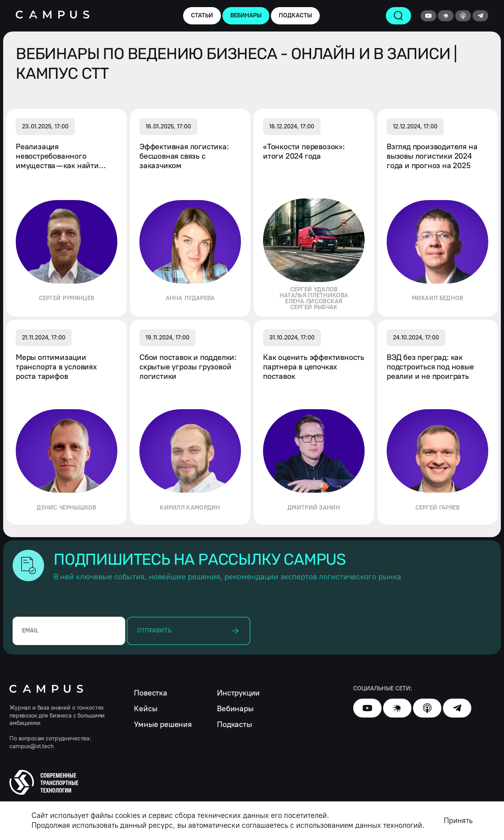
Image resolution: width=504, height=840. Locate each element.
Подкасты (234, 724)
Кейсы (145, 708)
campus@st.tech (32, 746)
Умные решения (163, 724)
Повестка (150, 693)
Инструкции (238, 693)
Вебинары (235, 708)
